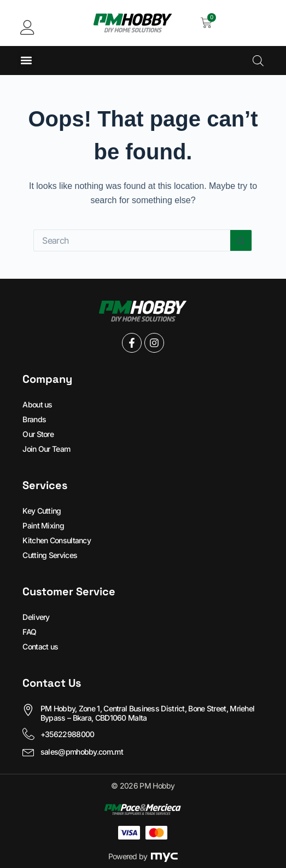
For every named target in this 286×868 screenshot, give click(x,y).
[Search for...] (132, 240)
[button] (26, 61)
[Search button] (241, 240)
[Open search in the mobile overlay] (258, 61)
